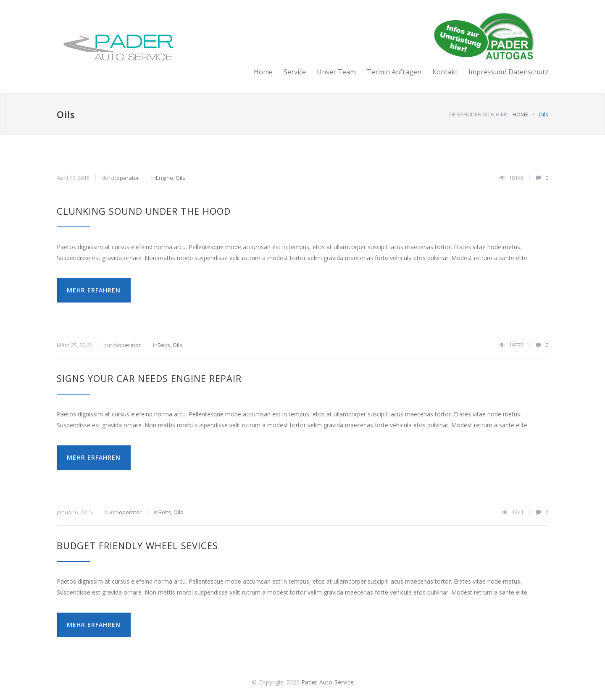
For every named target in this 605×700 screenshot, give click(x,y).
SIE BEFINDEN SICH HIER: (478, 114)
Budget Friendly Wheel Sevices (137, 545)
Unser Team (336, 72)
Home (263, 72)
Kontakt (445, 72)
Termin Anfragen (394, 72)
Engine (164, 178)
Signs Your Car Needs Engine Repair (149, 378)
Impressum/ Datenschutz (508, 72)
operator (128, 178)
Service (295, 72)
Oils (180, 178)
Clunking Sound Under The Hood (144, 211)
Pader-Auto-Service (327, 682)
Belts (164, 345)
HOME (520, 114)
